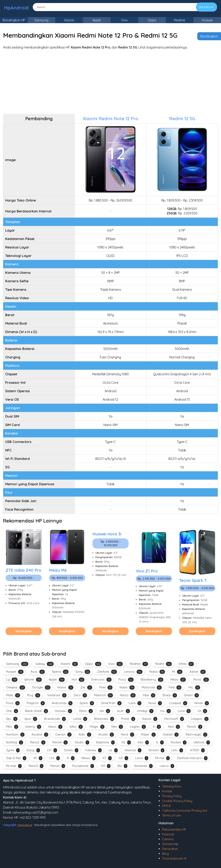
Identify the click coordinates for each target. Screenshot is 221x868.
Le (113, 750)
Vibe (149, 695)
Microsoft (174, 719)
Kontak (167, 791)
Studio (82, 742)
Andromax (62, 703)
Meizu (178, 680)
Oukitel (171, 735)
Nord (128, 735)
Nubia (127, 687)
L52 (55, 758)
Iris (166, 711)
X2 (126, 742)
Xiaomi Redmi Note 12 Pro (110, 119)
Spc (12, 719)
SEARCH (207, 7)
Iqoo (31, 719)
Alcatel (106, 735)
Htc (194, 687)
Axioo (55, 727)
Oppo (152, 20)
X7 (107, 758)
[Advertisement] (110, 82)
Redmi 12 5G (182, 119)
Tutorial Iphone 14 (174, 858)
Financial (168, 834)
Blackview (104, 719)
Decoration (170, 849)
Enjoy (33, 750)
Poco (126, 680)
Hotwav (64, 711)
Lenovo (133, 672)
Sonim (71, 750)
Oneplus (16, 687)
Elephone (105, 742)
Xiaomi (69, 20)
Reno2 (38, 742)
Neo (174, 727)
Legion (138, 727)
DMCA (166, 806)
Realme (180, 20)
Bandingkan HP (14, 20)
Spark (87, 703)
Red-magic (196, 735)
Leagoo (200, 719)
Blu (122, 766)
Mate (13, 695)
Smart (191, 695)
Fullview (94, 750)
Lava (135, 703)
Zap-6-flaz (16, 758)
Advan (198, 672)
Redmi (163, 664)
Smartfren (111, 703)
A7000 (197, 750)
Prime (128, 719)
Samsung (41, 20)
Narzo (128, 695)
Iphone (33, 680)
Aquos (150, 719)
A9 (106, 766)
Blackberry (152, 680)
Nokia (157, 672)
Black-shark (37, 711)
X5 (38, 758)
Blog (165, 854)
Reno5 (195, 727)
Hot (78, 680)
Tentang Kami (172, 786)
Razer (148, 735)
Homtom (15, 735)
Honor (65, 687)
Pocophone (83, 766)
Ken (143, 742)
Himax (202, 703)
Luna (184, 711)
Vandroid (57, 695)
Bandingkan (209, 36)
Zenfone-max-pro (192, 758)
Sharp (170, 695)
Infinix (186, 664)
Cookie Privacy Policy (177, 801)
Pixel (106, 687)
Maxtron (103, 695)
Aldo (85, 735)
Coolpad (178, 703)
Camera (168, 839)
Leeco (167, 766)
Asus (38, 672)
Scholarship (170, 844)
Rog (34, 695)
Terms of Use (172, 815)
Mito (12, 727)
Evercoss (101, 680)
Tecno (201, 680)
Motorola (152, 687)
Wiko (76, 727)
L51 (52, 750)
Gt (202, 711)
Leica (142, 758)
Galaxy (45, 664)
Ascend (40, 735)
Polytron (36, 703)
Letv (177, 750)
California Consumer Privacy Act (185, 811)
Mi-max (14, 766)
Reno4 (60, 742)
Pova (13, 703)
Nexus (89, 758)
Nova (155, 703)
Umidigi (145, 711)
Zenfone (107, 672)
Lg (12, 680)
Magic (97, 727)
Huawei (207, 20)
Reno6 (58, 766)
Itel (105, 711)
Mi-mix (163, 758)
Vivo (124, 20)
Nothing (15, 742)
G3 (123, 758)
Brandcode (55, 719)
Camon (63, 735)
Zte (86, 687)
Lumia (80, 719)
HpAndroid (16, 8)
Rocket (179, 742)
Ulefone (202, 742)
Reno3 (36, 766)
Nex (117, 727)
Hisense (133, 750)
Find (175, 687)
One (12, 711)
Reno (86, 711)
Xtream (156, 750)
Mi (177, 672)
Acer (124, 711)
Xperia (60, 672)
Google (41, 687)
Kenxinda (144, 766)
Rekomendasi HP (174, 829)
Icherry (33, 727)
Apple (97, 20)
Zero (80, 695)
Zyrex (13, 750)
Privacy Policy (172, 796)
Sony (83, 672)
